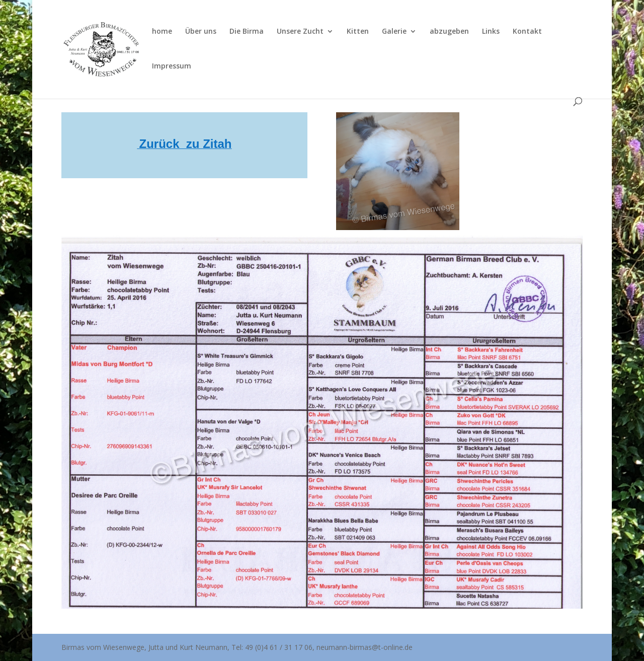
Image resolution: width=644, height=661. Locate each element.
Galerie (394, 32)
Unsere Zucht (300, 32)
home (162, 32)
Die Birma (247, 32)
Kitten (358, 32)
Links (491, 32)
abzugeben (449, 32)
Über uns (201, 32)
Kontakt (527, 32)
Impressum (172, 66)
